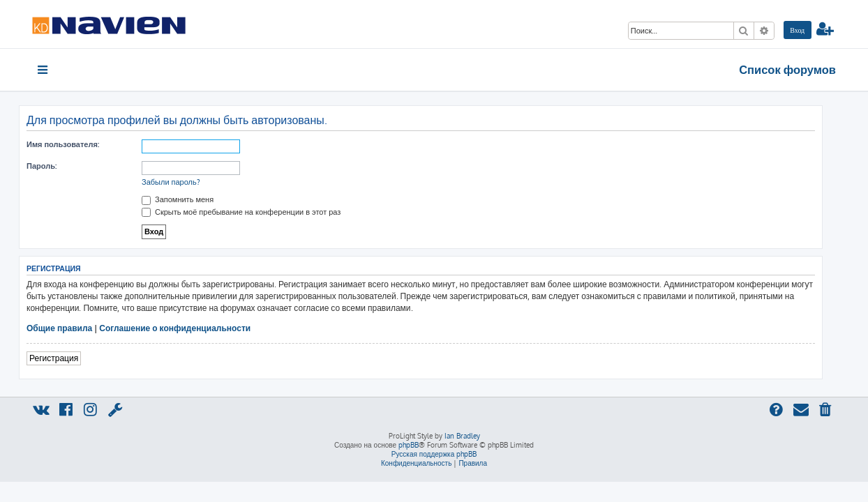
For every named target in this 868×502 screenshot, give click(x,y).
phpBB (409, 445)
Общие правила (73, 328)
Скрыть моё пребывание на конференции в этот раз (254, 212)
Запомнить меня (191, 199)
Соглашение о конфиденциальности (188, 328)
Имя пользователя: (76, 144)
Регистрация (67, 358)
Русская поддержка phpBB (434, 454)
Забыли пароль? (184, 182)
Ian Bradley (462, 436)
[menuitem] (798, 30)
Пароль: (55, 166)
